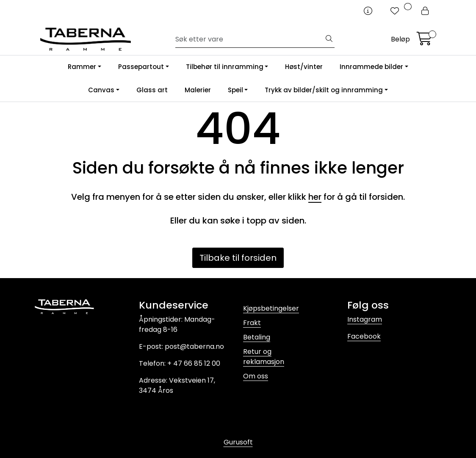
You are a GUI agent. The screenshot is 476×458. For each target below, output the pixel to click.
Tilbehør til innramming (225, 67)
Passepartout (141, 67)
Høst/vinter (304, 67)
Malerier (198, 90)
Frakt (252, 323)
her (315, 197)
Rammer (82, 67)
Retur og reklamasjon (264, 357)
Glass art (152, 90)
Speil (235, 90)
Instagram (365, 319)
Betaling (257, 337)
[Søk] (250, 39)
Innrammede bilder (371, 67)
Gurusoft (238, 442)
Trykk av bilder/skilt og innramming (324, 90)
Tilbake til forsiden (238, 258)
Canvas (101, 90)
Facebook (364, 336)
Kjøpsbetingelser (271, 308)
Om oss (256, 376)
